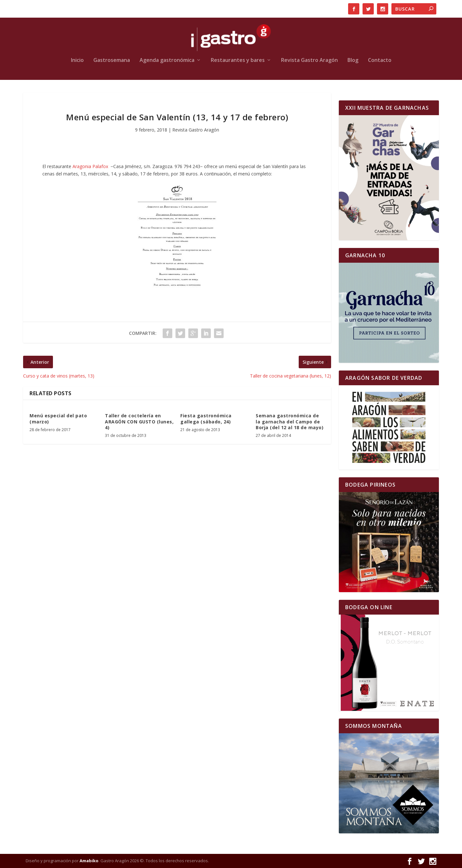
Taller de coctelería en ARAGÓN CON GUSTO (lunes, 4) (139, 421)
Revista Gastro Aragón (309, 60)
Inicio (77, 60)
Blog (353, 60)
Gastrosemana (112, 60)
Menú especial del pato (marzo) (58, 418)
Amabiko (89, 861)
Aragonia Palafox (90, 166)
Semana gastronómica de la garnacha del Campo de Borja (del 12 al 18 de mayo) (290, 421)
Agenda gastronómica (167, 60)
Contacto (380, 60)
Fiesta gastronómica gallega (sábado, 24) (206, 418)
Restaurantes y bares (238, 60)
